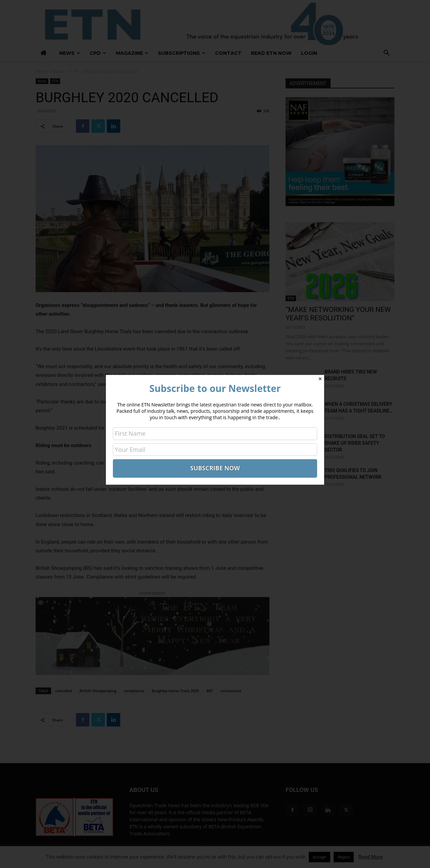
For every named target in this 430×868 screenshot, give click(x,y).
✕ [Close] (320, 379)
